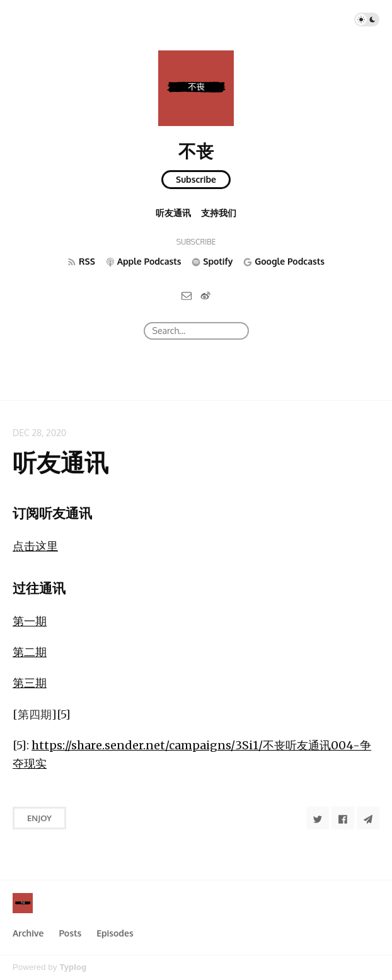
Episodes (115, 933)
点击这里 (35, 546)
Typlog (73, 967)
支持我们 (219, 213)
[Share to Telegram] (368, 818)
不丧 (196, 151)
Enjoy (39, 818)
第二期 (30, 652)
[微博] (205, 295)
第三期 (30, 683)
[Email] (187, 295)
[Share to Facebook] (343, 818)
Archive (28, 933)
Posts (70, 933)
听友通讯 (173, 213)
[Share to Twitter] (318, 818)
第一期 (30, 621)
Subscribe (196, 179)
